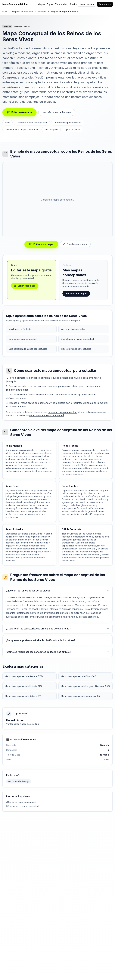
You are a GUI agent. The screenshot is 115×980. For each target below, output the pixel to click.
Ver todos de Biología (19, 781)
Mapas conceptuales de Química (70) (24, 696)
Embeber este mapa (75, 244)
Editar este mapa (19, 112)
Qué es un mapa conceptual (68, 123)
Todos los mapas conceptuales (32, 123)
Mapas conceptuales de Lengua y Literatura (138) (85, 686)
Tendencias (61, 4)
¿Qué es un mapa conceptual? (21, 802)
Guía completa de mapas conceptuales (28, 349)
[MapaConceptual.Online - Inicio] (21, 4)
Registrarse (105, 4)
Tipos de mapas (72, 129)
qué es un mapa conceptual (62, 412)
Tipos (50, 4)
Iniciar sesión (87, 4)
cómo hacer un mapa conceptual (47, 415)
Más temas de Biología (20, 329)
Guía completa (51, 129)
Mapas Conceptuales (23, 12)
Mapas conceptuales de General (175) (24, 676)
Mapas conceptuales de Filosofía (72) (80, 676)
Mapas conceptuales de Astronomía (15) (81, 696)
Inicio (5, 12)
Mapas (41, 4)
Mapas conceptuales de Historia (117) (23, 686)
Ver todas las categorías (73, 329)
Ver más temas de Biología (57, 112)
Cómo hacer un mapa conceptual (21, 129)
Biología (42, 12)
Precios (74, 4)
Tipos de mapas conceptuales (76, 349)
